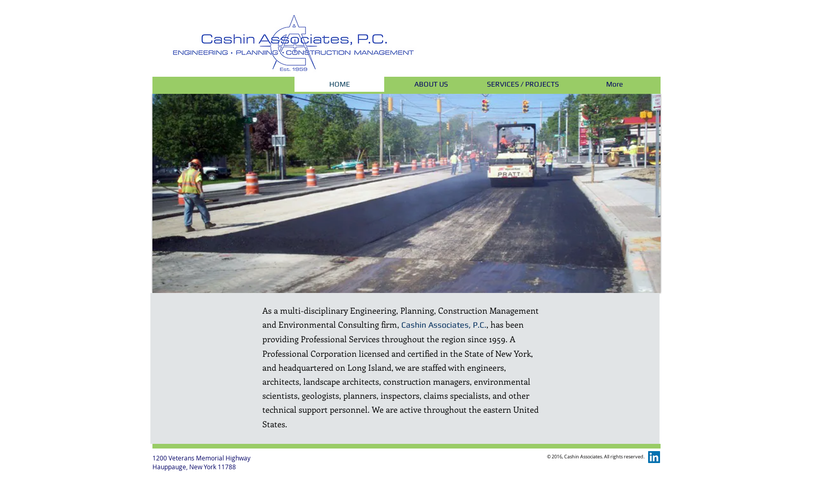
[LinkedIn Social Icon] (654, 457)
